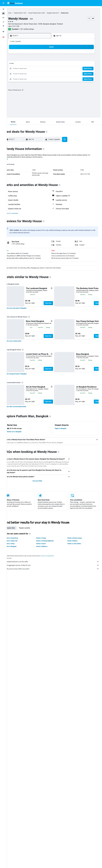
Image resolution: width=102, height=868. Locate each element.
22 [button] (29, 69)
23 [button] (33, 69)
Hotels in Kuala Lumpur (77, 787)
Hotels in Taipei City (17, 790)
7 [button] (24, 59)
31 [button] (38, 73)
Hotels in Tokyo (16, 792)
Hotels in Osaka (45, 787)
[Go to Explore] (3, 26)
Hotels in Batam (74, 790)
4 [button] (43, 54)
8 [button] (29, 59)
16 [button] (33, 64)
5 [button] (48, 54)
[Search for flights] (3, 9)
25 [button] (43, 69)
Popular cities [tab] (17, 777)
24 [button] (38, 69)
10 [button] (38, 59)
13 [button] (19, 64)
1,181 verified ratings (33, 29)
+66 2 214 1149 (20, 26)
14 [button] (24, 64)
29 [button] (29, 73)
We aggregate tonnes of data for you (55, 814)
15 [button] (29, 64)
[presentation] (29, 90)
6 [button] (19, 59)
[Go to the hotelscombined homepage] (15, 3)
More (12, 159)
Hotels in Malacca (46, 795)
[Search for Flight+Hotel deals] (3, 22)
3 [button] (38, 54)
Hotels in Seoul (45, 792)
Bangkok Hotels (57, 13)
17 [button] (38, 64)
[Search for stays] (3, 13)
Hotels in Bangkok (17, 795)
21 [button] (24, 69)
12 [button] (48, 59)
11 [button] (43, 59)
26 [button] (48, 69)
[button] (3, 3)
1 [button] (29, 54)
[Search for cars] (3, 18)
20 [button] (19, 69)
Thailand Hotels (24, 13)
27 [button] (19, 73)
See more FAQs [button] (41, 728)
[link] (23, 369)
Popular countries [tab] (31, 777)
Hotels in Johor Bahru (76, 792)
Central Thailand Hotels (41, 13)
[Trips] (3, 32)
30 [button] (33, 73)
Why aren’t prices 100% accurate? (55, 818)
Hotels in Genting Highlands (49, 790)
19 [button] (48, 64)
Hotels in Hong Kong (17, 787)
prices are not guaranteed (53, 805)
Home (16, 13)
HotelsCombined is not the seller (55, 810)
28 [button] (24, 73)
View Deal (54, 303)
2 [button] (33, 54)
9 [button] (33, 59)
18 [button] (43, 64)
